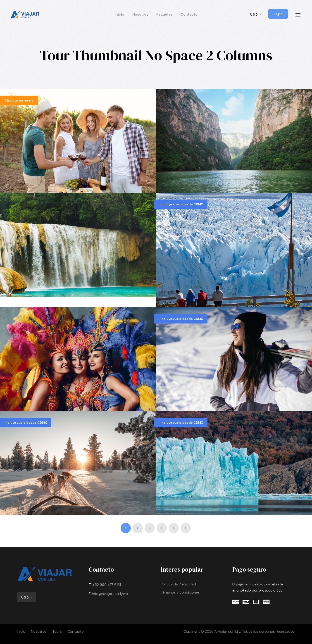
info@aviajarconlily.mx (110, 594)
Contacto (189, 14)
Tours (57, 631)
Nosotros (140, 14)
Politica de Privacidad (178, 584)
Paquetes (164, 14)
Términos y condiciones (180, 592)
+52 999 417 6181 (107, 585)
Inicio (119, 14)
